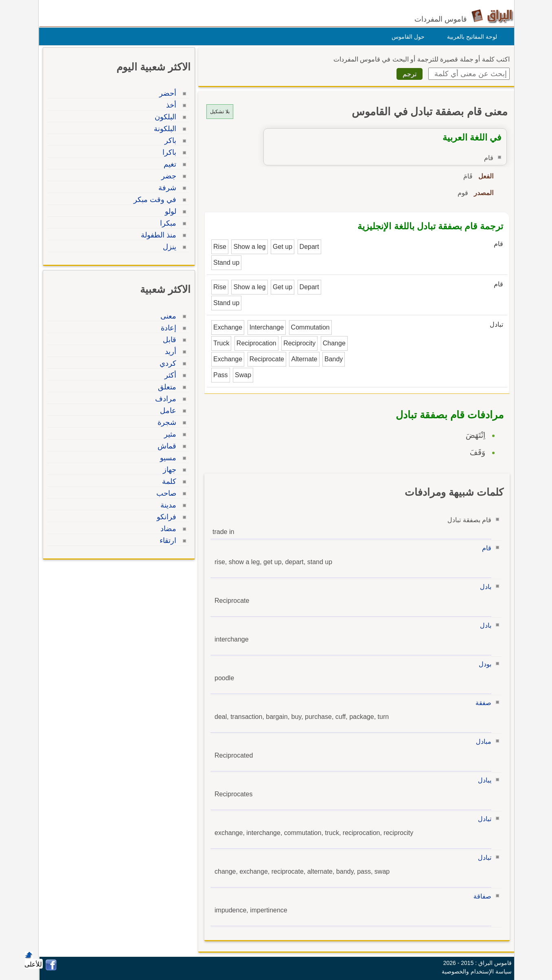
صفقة (481, 703)
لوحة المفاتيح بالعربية (470, 37)
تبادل (483, 819)
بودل (483, 664)
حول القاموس (406, 37)
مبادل (482, 742)
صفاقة (480, 896)
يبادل (483, 780)
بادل (484, 587)
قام (485, 548)
